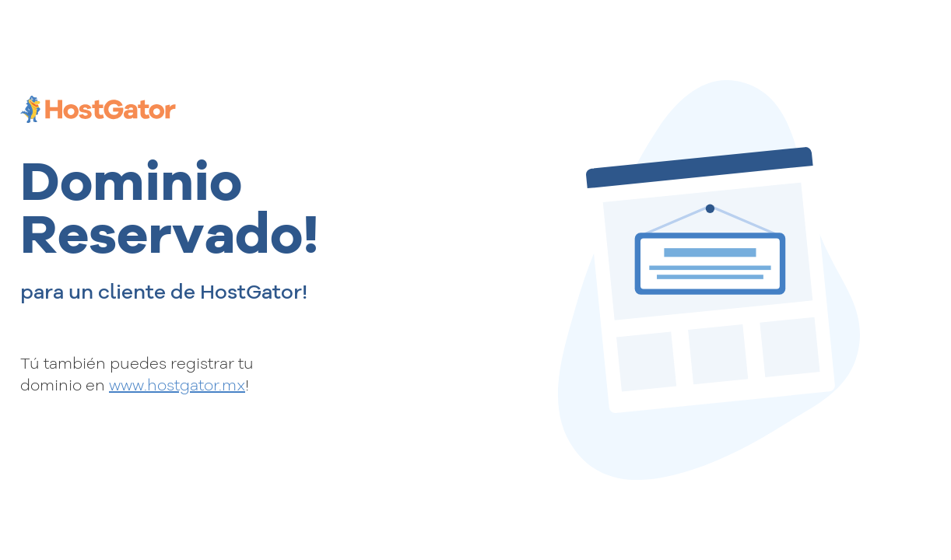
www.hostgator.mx (177, 385)
